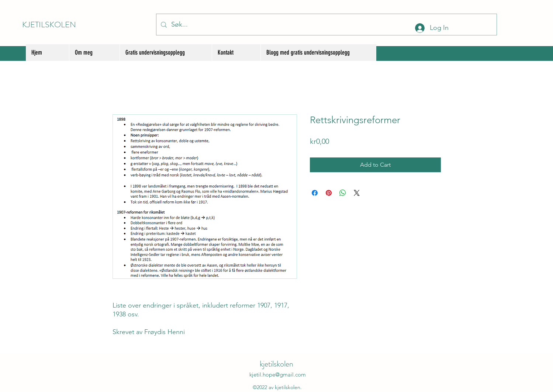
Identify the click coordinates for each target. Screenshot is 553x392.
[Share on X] (357, 193)
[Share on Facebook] (315, 193)
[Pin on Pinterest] (329, 193)
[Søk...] (326, 25)
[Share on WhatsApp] (343, 193)
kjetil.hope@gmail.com (278, 374)
